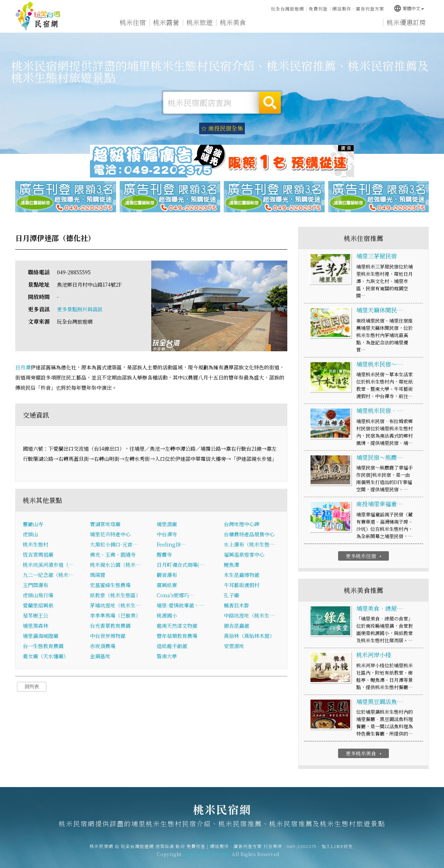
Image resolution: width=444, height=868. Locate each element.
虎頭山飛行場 (38, 595)
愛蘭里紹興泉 (38, 605)
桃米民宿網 (38, 16)
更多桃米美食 (364, 753)
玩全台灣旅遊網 (287, 9)
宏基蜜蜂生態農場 (110, 585)
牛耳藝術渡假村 (242, 585)
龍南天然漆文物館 (177, 626)
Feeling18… (171, 544)
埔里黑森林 (36, 626)
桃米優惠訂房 (406, 22)
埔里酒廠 (167, 524)
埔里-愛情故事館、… (181, 605)
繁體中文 (409, 8)
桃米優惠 (266, 22)
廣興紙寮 (167, 585)
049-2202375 (302, 850)
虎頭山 (30, 534)
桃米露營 (166, 22)
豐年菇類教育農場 (177, 636)
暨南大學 (167, 656)
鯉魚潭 (231, 565)
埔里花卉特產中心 (110, 534)
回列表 (32, 686)
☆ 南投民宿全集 (222, 128)
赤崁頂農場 (103, 646)
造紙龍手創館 (172, 646)
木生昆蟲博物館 (242, 575)
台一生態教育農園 (43, 646)
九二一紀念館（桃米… (48, 575)
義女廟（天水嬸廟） (46, 656)
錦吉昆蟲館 (237, 626)
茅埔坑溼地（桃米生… (116, 605)
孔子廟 (231, 595)
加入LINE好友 (337, 850)
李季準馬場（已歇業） (115, 615)
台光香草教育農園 (110, 626)
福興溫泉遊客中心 (244, 554)
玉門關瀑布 (36, 585)
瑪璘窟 (98, 575)
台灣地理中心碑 (242, 524)
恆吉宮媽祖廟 (38, 554)
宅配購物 (366, 25)
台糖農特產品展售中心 (249, 534)
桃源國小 (167, 615)
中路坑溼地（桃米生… (249, 615)
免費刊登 (318, 9)
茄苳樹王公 (36, 615)
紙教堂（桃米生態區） (115, 595)
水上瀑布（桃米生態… (249, 544)
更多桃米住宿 (364, 556)
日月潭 (23, 367)
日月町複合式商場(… (181, 565)
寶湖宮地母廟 (105, 524)
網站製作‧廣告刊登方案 (358, 9)
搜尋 (270, 103)
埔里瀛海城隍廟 (41, 636)
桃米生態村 (36, 544)
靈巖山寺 (33, 524)
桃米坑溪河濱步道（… (48, 565)
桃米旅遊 (200, 22)
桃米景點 (333, 24)
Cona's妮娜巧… (176, 595)
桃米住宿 (133, 22)
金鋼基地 (100, 656)
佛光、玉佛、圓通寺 (113, 554)
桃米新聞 (300, 23)
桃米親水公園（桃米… (116, 565)
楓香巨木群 (237, 605)
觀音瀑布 (167, 575)
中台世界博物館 (108, 636)
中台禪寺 (167, 534)
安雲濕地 (234, 646)
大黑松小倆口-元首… (114, 544)
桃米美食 (233, 22)
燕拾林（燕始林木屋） (249, 636)
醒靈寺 (164, 554)
